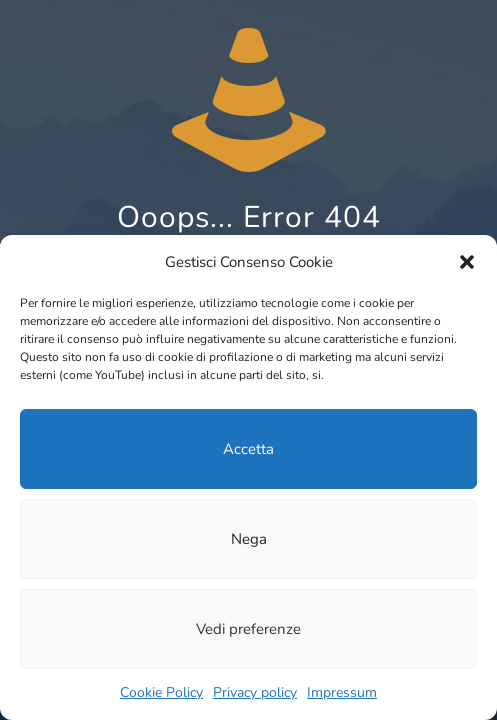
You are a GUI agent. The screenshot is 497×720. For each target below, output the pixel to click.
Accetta (248, 449)
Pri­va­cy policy (255, 692)
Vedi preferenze (248, 629)
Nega (249, 539)
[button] (467, 262)
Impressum (342, 692)
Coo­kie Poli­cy (161, 692)
